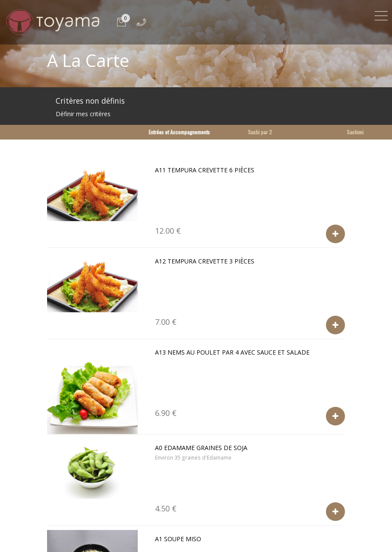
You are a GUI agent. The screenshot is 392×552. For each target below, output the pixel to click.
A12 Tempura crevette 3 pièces (205, 261)
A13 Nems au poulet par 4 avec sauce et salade (232, 352)
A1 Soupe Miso (178, 539)
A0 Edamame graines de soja (201, 448)
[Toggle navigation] (381, 14)
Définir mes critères (83, 114)
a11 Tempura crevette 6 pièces (205, 170)
